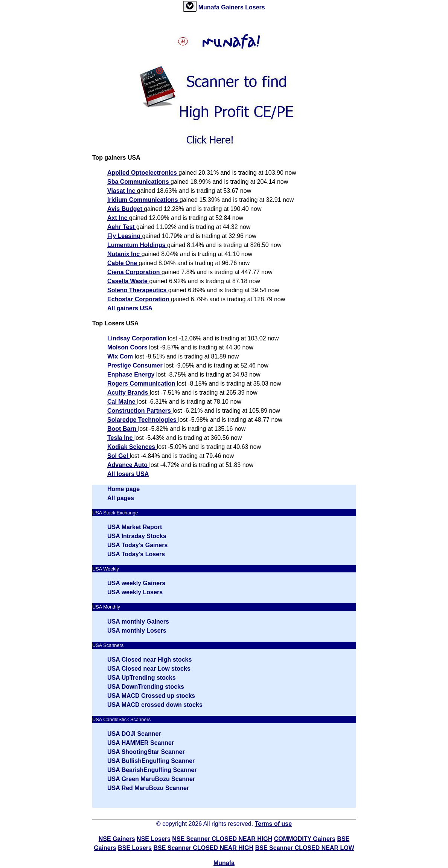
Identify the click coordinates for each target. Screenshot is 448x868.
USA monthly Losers (137, 631)
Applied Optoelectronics (143, 173)
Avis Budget (126, 209)
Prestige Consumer (136, 365)
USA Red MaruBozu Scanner (148, 788)
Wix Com (121, 356)
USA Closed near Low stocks (149, 669)
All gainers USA (130, 308)
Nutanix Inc (124, 254)
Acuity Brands (129, 393)
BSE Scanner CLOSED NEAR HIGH (203, 848)
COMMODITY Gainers (305, 839)
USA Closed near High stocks (149, 660)
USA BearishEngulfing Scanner (152, 770)
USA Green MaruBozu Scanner (151, 779)
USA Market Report (135, 527)
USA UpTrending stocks (142, 678)
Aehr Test (122, 227)
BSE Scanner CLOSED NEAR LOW (305, 848)
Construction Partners (140, 411)
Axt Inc (118, 218)
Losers (255, 7)
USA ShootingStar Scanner (146, 752)
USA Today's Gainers (137, 545)
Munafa (210, 7)
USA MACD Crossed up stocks (151, 696)
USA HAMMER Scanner (141, 743)
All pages (121, 498)
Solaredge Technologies (143, 420)
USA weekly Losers (135, 592)
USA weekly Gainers (136, 583)
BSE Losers (135, 848)
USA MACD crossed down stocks (155, 705)
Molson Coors (128, 347)
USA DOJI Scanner (134, 734)
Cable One (123, 263)
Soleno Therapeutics (138, 290)
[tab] (190, 6)
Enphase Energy (132, 375)
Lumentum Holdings (137, 245)
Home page (123, 489)
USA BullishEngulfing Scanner (151, 761)
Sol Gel (119, 456)
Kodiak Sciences (132, 447)
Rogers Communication (142, 384)
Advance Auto (128, 465)
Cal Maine (122, 402)
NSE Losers (154, 839)
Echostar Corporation (139, 299)
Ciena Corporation (134, 272)
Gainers (233, 7)
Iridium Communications (143, 200)
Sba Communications (139, 182)
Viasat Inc (122, 191)
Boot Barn (123, 429)
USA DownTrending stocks (146, 687)
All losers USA (128, 474)
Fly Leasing (125, 236)
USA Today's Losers (136, 554)
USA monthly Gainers (138, 622)
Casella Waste (128, 281)
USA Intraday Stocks (137, 536)
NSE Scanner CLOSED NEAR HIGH (222, 839)
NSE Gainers (117, 839)
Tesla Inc (121, 438)
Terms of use (273, 824)
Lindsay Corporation (138, 338)
